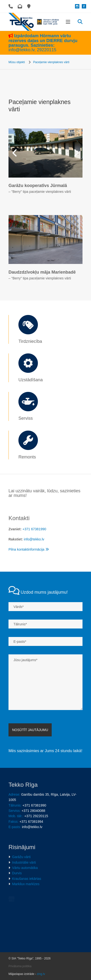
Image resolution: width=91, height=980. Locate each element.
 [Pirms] (16, 153)
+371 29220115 (36, 816)
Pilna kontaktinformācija (29, 549)
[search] (80, 22)
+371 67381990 (34, 529)
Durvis (17, 873)
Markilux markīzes (26, 884)
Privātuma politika (20, 936)
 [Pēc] (75, 153)
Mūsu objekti (17, 62)
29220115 (47, 50)
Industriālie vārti (24, 862)
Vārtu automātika (25, 868)
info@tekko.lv (21, 50)
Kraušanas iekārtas (27, 879)
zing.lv (41, 944)
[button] (68, 22)
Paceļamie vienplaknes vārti (51, 62)
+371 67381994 (31, 822)
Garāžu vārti (21, 857)
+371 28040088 (33, 811)
